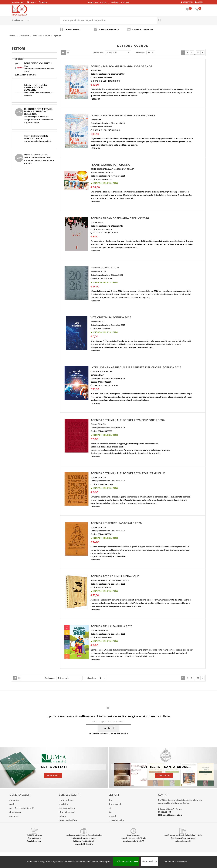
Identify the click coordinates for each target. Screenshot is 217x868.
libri (111, 800)
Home (12, 36)
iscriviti (108, 728)
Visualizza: (140, 53)
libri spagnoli (115, 804)
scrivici (33, 2)
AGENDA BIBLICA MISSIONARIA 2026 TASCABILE (123, 116)
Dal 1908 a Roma (34, 835)
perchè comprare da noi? (22, 808)
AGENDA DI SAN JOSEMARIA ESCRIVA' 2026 (120, 218)
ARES (100, 222)
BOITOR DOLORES (99, 169)
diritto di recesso (67, 812)
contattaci (14, 816)
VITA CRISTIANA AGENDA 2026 (111, 317)
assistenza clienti (67, 808)
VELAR (101, 322)
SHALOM (102, 272)
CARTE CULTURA (120, 2)
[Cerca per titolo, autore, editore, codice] (181, 20)
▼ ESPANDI (95, 99)
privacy (62, 816)
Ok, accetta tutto (126, 862)
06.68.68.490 (165, 812)
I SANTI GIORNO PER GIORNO (110, 165)
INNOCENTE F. (106, 371)
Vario (48, 36)
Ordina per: (98, 53)
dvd (110, 812)
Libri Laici (37, 36)
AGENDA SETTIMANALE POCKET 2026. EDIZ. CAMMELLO (128, 473)
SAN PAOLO (103, 630)
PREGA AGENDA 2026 (105, 268)
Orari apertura (133, 835)
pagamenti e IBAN (68, 820)
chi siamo (14, 800)
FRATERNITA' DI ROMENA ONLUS (113, 580)
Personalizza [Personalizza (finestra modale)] (150, 862)
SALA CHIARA (128, 169)
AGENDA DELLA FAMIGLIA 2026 (111, 626)
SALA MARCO (114, 169)
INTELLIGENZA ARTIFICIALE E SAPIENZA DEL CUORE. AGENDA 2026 (136, 367)
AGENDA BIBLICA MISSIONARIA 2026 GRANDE (122, 66)
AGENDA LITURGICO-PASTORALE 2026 (116, 523)
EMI (100, 70)
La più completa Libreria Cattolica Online (84, 835)
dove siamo (15, 812)
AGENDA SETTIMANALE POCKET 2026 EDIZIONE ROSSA (128, 420)
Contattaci (19, 2)
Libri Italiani (24, 36)
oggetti (112, 816)
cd (110, 808)
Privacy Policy (121, 733)
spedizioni (64, 804)
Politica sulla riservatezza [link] (176, 862)
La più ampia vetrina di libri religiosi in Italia (183, 835)
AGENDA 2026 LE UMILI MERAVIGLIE (115, 576)
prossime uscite (116, 820)
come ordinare (66, 800)
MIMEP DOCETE (105, 172)
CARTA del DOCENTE (98, 2)
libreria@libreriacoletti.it (171, 815)
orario (44, 2)
